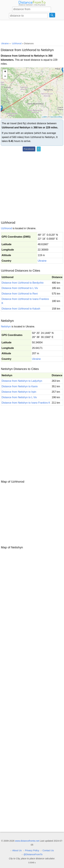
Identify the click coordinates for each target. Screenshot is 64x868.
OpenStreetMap (56, 117)
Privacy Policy (32, 850)
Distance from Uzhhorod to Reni (20, 294)
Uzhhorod (6, 228)
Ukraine (42, 261)
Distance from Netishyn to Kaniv (20, 386)
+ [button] (5, 72)
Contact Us (48, 850)
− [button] (5, 77)
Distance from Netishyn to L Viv (19, 397)
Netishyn (6, 327)
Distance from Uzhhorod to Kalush (21, 309)
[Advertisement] (32, 31)
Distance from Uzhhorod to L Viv (20, 288)
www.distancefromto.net (27, 841)
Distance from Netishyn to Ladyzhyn (22, 381)
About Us (17, 850)
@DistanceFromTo (33, 854)
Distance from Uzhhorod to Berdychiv (23, 283)
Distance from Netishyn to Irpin (19, 392)
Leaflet (44, 117)
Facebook (29, 149)
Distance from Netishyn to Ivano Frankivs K (26, 403)
